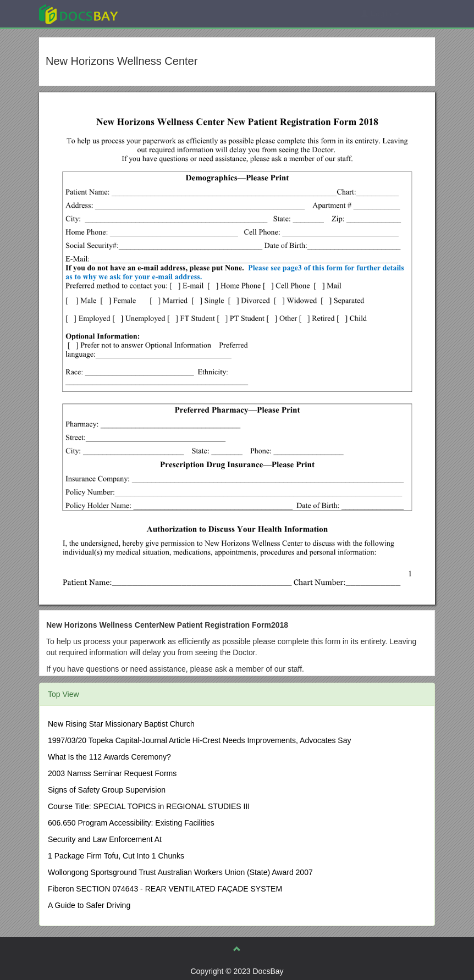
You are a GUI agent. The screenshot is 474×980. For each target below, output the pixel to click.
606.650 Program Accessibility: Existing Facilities (131, 823)
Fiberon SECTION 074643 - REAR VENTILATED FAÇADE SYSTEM (165, 889)
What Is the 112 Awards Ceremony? (109, 757)
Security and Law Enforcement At (105, 839)
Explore (161, 13)
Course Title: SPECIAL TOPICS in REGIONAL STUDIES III (149, 806)
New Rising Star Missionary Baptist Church (121, 724)
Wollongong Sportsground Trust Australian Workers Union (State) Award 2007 (180, 872)
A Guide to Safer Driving (89, 905)
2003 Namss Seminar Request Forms (112, 773)
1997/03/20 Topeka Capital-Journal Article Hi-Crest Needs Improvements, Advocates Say (199, 740)
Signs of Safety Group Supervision (107, 790)
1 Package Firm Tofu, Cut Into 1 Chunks (116, 856)
